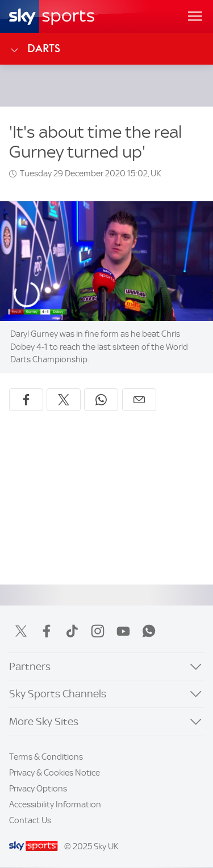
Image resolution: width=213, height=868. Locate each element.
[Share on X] (64, 400)
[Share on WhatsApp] (101, 400)
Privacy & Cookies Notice (55, 773)
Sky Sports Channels (58, 694)
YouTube (123, 631)
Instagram (98, 631)
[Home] (52, 16)
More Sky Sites (44, 721)
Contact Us (30, 820)
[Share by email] (139, 400)
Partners (30, 666)
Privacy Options (38, 789)
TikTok (72, 631)
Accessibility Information (55, 805)
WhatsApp (149, 631)
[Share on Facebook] (26, 400)
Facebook (47, 631)
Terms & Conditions (46, 757)
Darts (35, 49)
